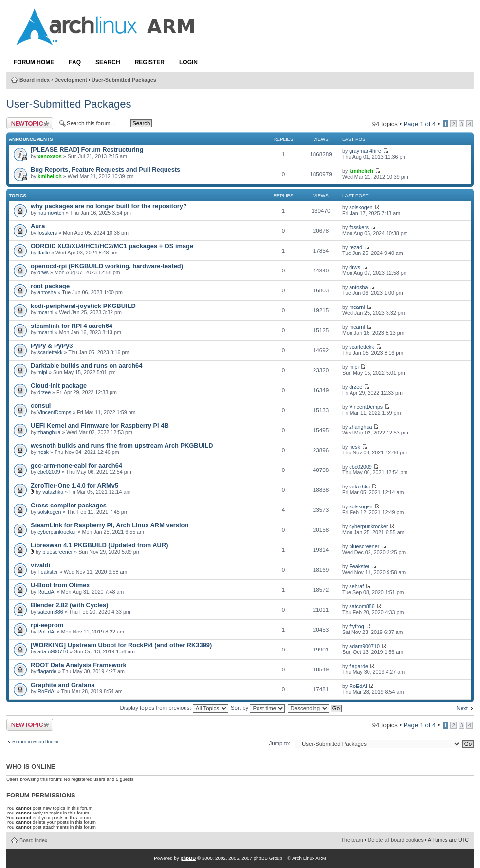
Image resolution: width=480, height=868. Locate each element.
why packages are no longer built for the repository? (109, 206)
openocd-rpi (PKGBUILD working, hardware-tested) (107, 266)
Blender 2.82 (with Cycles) (69, 605)
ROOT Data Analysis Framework (79, 665)
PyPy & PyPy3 (52, 346)
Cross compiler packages (69, 505)
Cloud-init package (59, 386)
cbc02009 (49, 472)
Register (150, 62)
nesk (43, 452)
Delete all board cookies (396, 840)
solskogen (361, 207)
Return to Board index (35, 742)
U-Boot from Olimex (60, 585)
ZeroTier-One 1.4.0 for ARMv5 (74, 485)
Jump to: (279, 743)
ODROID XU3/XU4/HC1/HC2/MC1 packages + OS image (112, 246)
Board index (35, 80)
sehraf (356, 586)
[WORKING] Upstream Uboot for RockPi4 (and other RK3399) (121, 645)
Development (71, 80)
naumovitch (51, 213)
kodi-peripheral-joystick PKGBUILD (83, 306)
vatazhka (53, 492)
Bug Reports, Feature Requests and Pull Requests (105, 170)
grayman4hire (365, 151)
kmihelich (49, 176)
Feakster (48, 572)
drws (43, 272)
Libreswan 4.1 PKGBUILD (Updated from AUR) (99, 545)
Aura (38, 226)
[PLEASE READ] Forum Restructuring (87, 150)
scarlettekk (50, 352)
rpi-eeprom (47, 625)
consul (41, 406)
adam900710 (53, 651)
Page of (420, 124)
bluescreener (57, 552)
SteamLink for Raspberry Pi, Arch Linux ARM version (110, 525)
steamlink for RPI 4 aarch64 (72, 326)
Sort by (258, 708)
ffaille (44, 253)
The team (352, 840)
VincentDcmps (54, 412)
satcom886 (50, 612)
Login (188, 62)
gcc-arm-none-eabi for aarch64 (76, 465)
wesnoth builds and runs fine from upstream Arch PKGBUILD (122, 445)
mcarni (45, 312)
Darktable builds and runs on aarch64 (86, 366)
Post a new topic (30, 123)
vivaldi (40, 565)
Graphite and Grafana (63, 685)
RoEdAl (46, 592)
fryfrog (356, 626)
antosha (47, 292)
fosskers (47, 233)
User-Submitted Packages (124, 80)
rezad (356, 247)
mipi (42, 372)
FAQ (75, 62)
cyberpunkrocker (57, 532)
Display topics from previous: (174, 708)
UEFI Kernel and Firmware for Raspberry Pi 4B (100, 425)
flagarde (47, 671)
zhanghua (49, 432)
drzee (44, 392)
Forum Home (34, 62)
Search (108, 62)
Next (462, 708)
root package (50, 286)
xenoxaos (49, 156)
